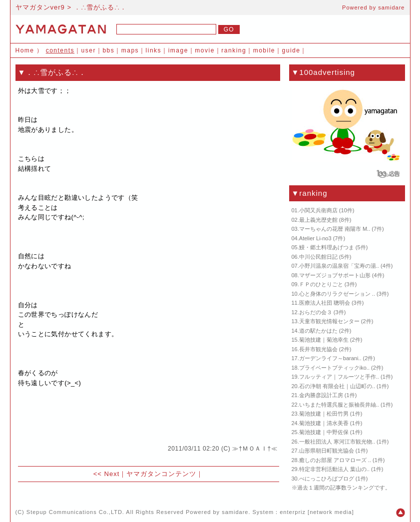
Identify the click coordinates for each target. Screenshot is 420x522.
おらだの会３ (316, 312)
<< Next (107, 474)
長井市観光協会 (318, 349)
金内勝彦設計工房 (321, 395)
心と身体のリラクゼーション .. (337, 294)
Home (25, 50)
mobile (264, 50)
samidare (391, 7)
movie (205, 50)
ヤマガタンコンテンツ (161, 474)
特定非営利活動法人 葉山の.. (334, 469)
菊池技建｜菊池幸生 (324, 340)
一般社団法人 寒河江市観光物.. (337, 442)
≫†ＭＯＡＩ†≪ (255, 449)
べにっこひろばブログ (327, 479)
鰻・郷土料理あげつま (327, 247)
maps (130, 50)
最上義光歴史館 (318, 220)
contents (60, 50)
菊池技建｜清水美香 (324, 423)
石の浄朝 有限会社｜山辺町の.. (337, 386)
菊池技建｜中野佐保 (324, 432)
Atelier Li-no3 (315, 238)
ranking (234, 50)
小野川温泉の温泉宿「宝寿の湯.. (339, 266)
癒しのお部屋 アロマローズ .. (335, 460)
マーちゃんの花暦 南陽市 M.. (335, 229)
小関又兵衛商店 (318, 210)
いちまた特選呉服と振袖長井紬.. (339, 405)
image (178, 50)
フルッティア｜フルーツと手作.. (339, 377)
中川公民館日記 (318, 257)
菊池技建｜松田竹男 (324, 414)
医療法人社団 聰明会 (325, 303)
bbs (108, 50)
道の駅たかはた (318, 331)
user (89, 50)
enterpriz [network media (316, 512)
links (154, 50)
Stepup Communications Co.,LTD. (75, 512)
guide (291, 50)
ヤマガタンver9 (40, 7)
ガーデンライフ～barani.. (330, 358)
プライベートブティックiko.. (334, 368)
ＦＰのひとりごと (321, 284)
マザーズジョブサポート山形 (335, 275)
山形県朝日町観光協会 (327, 451)
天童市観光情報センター (329, 321)
